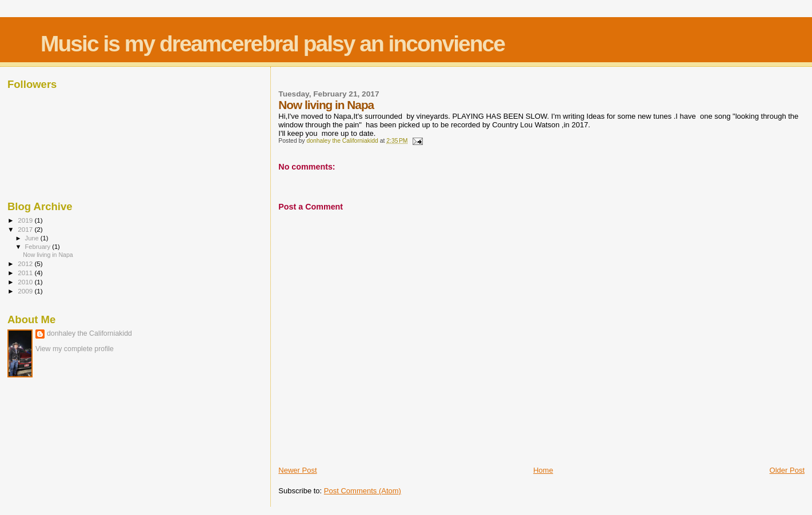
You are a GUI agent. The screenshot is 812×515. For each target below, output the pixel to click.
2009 (26, 291)
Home (543, 470)
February (39, 247)
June (33, 238)
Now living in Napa (48, 255)
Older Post (787, 470)
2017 (26, 229)
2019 (26, 220)
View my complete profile (75, 349)
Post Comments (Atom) (363, 491)
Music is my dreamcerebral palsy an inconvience (273, 44)
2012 (26, 263)
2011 (26, 273)
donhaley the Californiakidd (89, 333)
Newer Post (297, 470)
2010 (26, 282)
